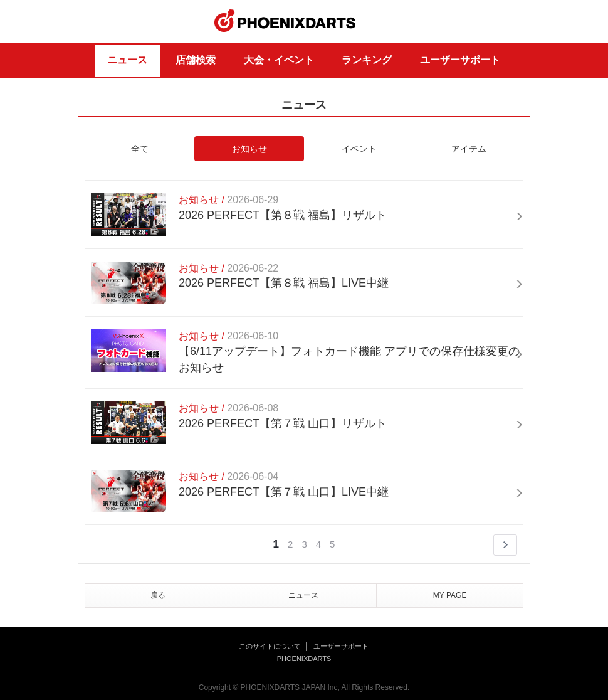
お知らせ (249, 149)
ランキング (367, 60)
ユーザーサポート (460, 60)
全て (140, 149)
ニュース (127, 60)
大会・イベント (279, 60)
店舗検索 (196, 60)
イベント (359, 149)
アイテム (469, 149)
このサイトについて (270, 646)
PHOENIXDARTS (285, 21)
